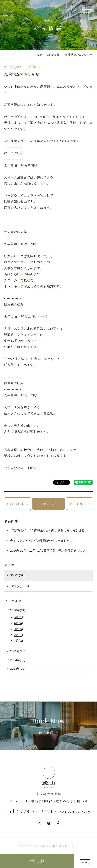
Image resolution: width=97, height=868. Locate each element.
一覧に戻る (48, 504)
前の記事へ (19, 504)
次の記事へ (78, 504)
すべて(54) (17, 575)
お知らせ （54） (21, 586)
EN (73, 9)
